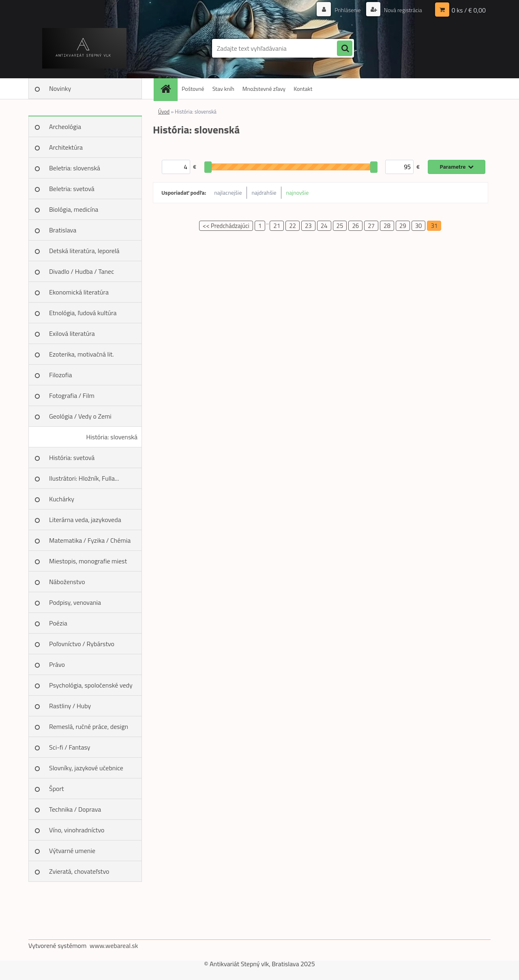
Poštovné (193, 89)
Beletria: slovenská (75, 168)
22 (293, 226)
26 (355, 226)
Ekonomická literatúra (79, 292)
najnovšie (298, 192)
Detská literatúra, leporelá (84, 251)
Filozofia (61, 375)
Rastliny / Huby (70, 706)
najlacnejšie (228, 192)
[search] (345, 49)
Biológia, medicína (74, 209)
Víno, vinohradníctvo (77, 830)
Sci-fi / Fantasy (70, 747)
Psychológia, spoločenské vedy (91, 685)
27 (371, 226)
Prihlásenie (348, 10)
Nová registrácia (402, 10)
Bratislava (63, 230)
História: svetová (72, 458)
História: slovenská (112, 437)
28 (387, 226)
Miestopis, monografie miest (88, 561)
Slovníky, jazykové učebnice (86, 768)
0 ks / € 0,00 (469, 10)
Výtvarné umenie (72, 851)
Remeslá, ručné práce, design (89, 726)
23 (308, 226)
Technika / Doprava (75, 809)
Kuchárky (62, 499)
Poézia (58, 623)
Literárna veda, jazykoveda (85, 520)
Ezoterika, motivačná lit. (81, 354)
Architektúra (66, 147)
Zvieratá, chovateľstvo (79, 871)
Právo (57, 664)
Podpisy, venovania (75, 602)
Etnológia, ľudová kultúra (83, 313)
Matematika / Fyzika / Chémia (90, 540)
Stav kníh (223, 89)
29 (403, 226)
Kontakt (303, 89)
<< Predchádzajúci (226, 226)
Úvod (164, 112)
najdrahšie (264, 192)
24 (324, 226)
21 (277, 226)
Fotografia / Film (72, 395)
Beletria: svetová (72, 189)
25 (340, 226)
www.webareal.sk (114, 946)
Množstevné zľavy (264, 89)
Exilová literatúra (72, 333)
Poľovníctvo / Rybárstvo (82, 644)
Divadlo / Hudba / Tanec (81, 271)
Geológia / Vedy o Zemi (80, 416)
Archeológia (65, 127)
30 (419, 226)
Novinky (60, 88)
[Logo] (84, 48)
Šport (57, 789)
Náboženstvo (67, 582)
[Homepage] (168, 89)
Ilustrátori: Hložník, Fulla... (84, 478)
